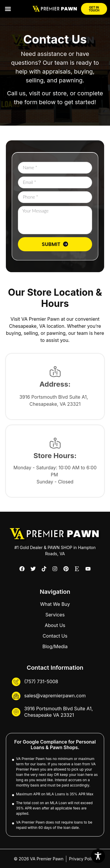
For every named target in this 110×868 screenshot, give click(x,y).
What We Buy (55, 604)
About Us (55, 625)
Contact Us (55, 636)
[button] (8, 9)
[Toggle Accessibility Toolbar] (98, 856)
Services (55, 615)
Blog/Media (55, 646)
